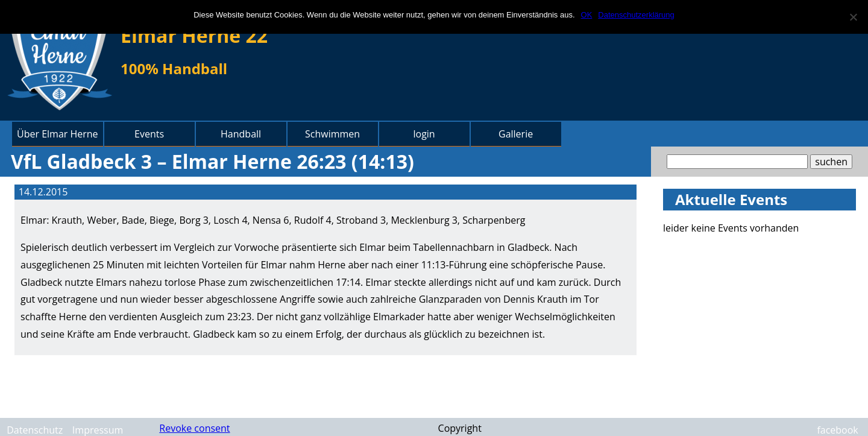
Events (149, 134)
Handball (241, 134)
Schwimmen (332, 134)
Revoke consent (194, 428)
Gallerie (516, 134)
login (424, 134)
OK (587, 15)
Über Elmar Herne (58, 134)
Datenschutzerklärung (636, 15)
